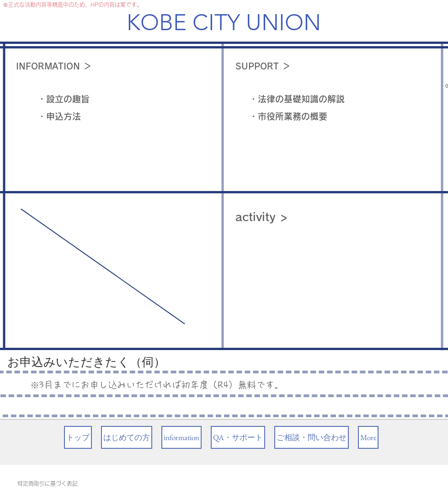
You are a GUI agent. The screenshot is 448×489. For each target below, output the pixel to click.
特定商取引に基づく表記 (48, 484)
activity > (261, 217)
